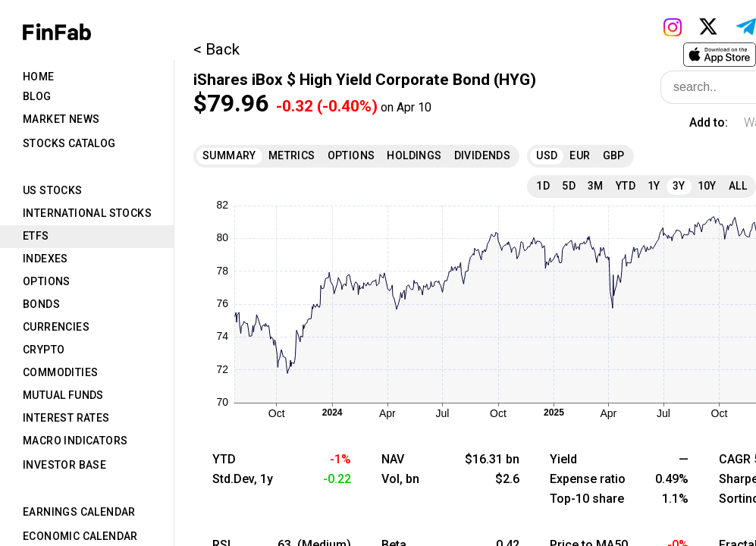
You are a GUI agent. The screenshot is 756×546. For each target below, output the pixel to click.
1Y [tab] (654, 186)
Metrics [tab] (292, 155)
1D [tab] (543, 186)
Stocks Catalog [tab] (69, 143)
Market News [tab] (61, 119)
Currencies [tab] (56, 327)
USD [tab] (547, 155)
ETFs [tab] (36, 236)
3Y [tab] (679, 186)
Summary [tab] (229, 155)
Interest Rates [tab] (66, 418)
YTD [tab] (626, 186)
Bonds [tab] (41, 304)
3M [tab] (596, 186)
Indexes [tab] (45, 259)
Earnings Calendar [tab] (79, 512)
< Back (216, 49)
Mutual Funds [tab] (63, 395)
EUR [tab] (580, 155)
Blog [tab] (37, 96)
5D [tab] (569, 186)
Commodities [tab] (60, 372)
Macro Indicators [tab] (75, 441)
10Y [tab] (707, 186)
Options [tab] (47, 281)
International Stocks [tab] (87, 213)
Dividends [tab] (483, 155)
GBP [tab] (614, 155)
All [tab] (738, 186)
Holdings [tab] (414, 155)
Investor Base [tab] (64, 465)
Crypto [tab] (44, 350)
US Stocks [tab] (53, 190)
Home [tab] (39, 77)
